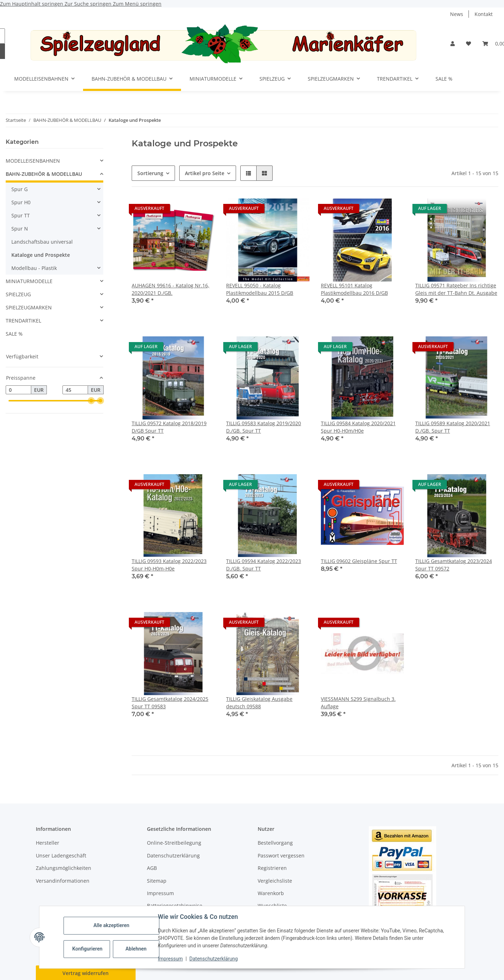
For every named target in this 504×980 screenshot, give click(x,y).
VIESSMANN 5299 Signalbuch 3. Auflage (358, 703)
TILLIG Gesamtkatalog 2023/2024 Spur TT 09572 (454, 565)
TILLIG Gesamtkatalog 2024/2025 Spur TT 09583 (170, 703)
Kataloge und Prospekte (41, 255)
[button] (453, 44)
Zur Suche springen (89, 4)
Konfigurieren (87, 949)
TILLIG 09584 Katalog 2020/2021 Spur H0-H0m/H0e (358, 427)
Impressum (170, 959)
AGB (152, 868)
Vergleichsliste (275, 881)
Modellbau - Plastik (34, 268)
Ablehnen (136, 949)
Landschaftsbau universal (42, 242)
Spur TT (21, 215)
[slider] (91, 401)
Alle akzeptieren (111, 925)
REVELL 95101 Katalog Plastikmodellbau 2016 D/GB (354, 289)
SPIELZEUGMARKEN (29, 307)
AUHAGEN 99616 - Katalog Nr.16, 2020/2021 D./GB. (171, 289)
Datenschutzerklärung (214, 959)
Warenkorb (271, 893)
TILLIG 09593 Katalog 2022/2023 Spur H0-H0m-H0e (169, 565)
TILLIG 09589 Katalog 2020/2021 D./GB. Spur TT (453, 427)
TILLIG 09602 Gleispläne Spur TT (359, 561)
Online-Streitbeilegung (174, 843)
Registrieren (272, 868)
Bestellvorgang (275, 843)
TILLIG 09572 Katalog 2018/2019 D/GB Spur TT (169, 427)
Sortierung (150, 173)
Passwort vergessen (281, 856)
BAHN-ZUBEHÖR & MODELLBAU (44, 174)
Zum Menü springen (137, 4)
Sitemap (157, 881)
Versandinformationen (63, 881)
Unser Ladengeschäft (61, 856)
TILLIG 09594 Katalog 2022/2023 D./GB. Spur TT (264, 565)
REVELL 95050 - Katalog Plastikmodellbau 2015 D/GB (260, 289)
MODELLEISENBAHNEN (33, 161)
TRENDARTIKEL (23, 321)
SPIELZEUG (18, 294)
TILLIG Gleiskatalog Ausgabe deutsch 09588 (259, 703)
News (457, 14)
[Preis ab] (18, 390)
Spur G (20, 189)
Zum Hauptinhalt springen (32, 4)
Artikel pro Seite (205, 173)
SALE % (14, 334)
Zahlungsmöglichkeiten (64, 868)
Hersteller (48, 843)
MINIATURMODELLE (29, 281)
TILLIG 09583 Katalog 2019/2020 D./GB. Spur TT (264, 427)
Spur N (20, 229)
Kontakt (484, 14)
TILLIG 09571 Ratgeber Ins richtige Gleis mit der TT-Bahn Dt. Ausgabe (456, 289)
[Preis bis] (75, 390)
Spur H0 (21, 202)
